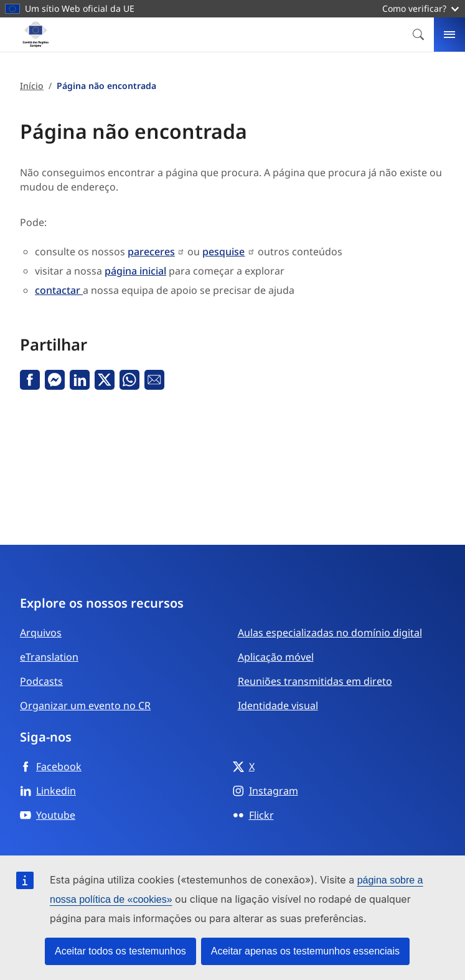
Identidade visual (278, 705)
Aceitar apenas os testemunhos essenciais (305, 951)
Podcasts (41, 681)
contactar (59, 290)
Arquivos (41, 633)
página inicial (135, 271)
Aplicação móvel (276, 657)
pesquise (223, 252)
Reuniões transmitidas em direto (315, 681)
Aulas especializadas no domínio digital (330, 633)
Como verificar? (420, 8)
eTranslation (49, 657)
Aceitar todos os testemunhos (120, 951)
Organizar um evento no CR (85, 705)
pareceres (151, 252)
